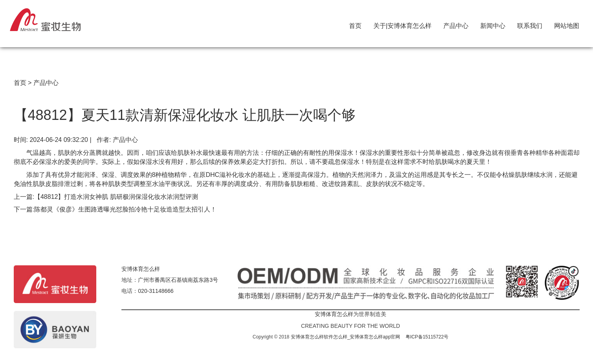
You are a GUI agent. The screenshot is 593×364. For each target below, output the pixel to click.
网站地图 (567, 24)
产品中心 (456, 24)
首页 (355, 24)
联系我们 (530, 24)
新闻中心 (493, 24)
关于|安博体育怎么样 (402, 24)
